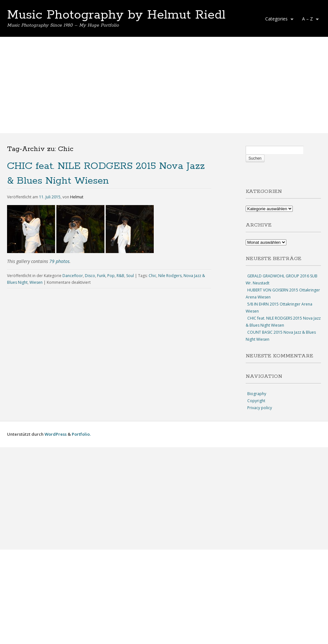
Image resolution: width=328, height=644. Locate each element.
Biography (257, 394)
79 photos (59, 261)
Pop (111, 276)
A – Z (309, 20)
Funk (101, 276)
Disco (90, 276)
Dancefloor (73, 276)
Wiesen (36, 282)
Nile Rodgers (170, 276)
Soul (130, 276)
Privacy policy (260, 408)
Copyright (256, 401)
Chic (152, 276)
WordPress (56, 434)
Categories (278, 20)
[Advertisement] (164, 85)
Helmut (77, 197)
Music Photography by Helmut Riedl (116, 15)
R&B (120, 276)
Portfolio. (81, 434)
